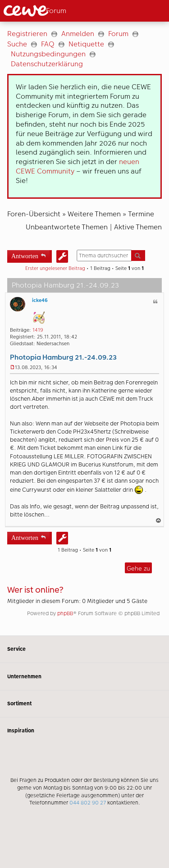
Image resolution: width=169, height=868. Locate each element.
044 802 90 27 (88, 803)
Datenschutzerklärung (47, 64)
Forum (118, 34)
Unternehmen (84, 676)
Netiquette (86, 44)
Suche (17, 44)
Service (84, 649)
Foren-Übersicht (34, 214)
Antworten (25, 255)
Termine (141, 214)
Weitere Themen (94, 214)
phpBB (65, 613)
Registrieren (27, 34)
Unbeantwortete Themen (67, 227)
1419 (38, 330)
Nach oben (159, 521)
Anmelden (78, 34)
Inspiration (84, 731)
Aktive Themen (138, 227)
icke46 (40, 300)
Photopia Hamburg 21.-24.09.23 (63, 357)
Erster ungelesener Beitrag (55, 268)
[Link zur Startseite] (42, 11)
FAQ (48, 44)
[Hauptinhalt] (84, 329)
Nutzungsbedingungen (48, 54)
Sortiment (84, 704)
